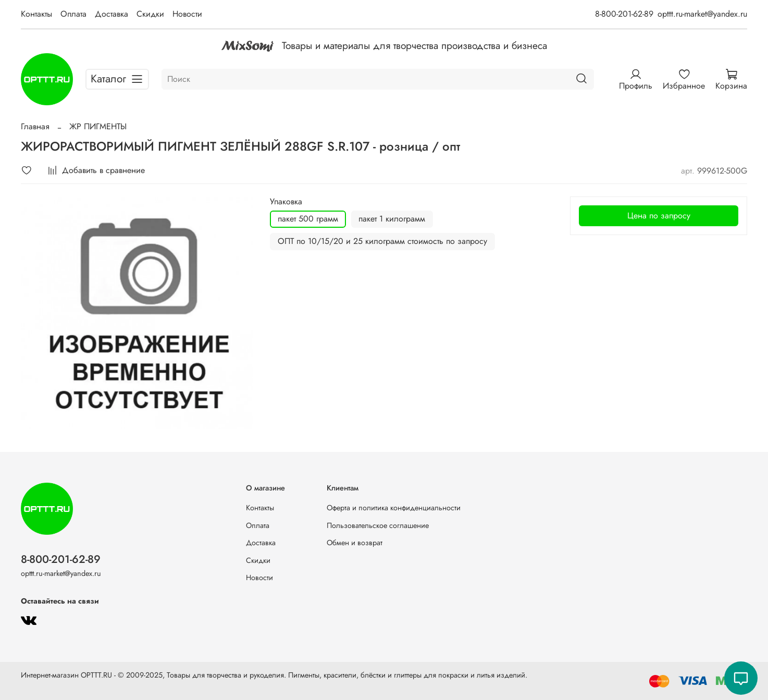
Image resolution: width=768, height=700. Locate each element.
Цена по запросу (659, 216)
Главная (35, 126)
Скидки (150, 14)
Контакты (36, 14)
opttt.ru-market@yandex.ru (702, 14)
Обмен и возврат (355, 543)
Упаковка (286, 201)
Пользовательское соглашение (378, 525)
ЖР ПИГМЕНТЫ (98, 126)
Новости (187, 14)
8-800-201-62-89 (624, 14)
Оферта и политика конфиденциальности (394, 508)
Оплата (73, 14)
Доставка (112, 14)
